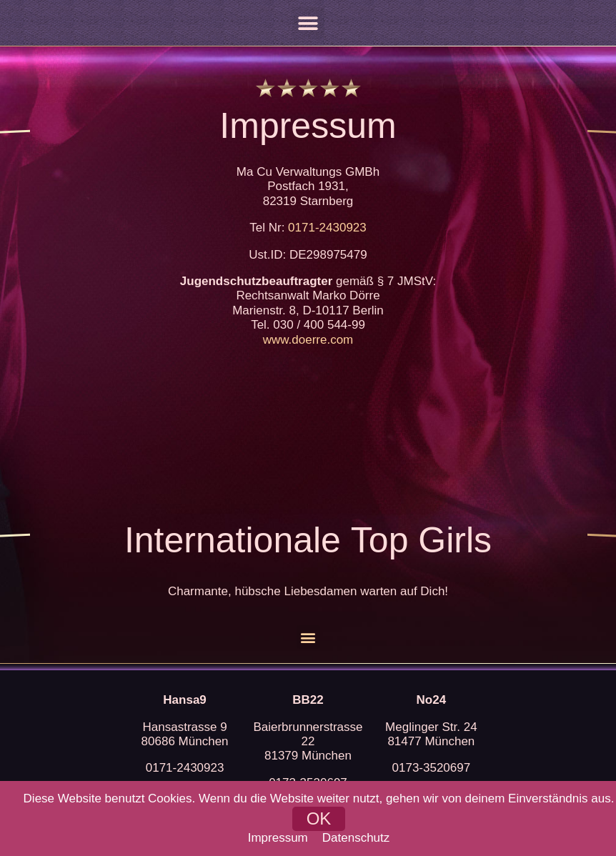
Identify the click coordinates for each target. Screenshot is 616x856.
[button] (308, 23)
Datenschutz (356, 838)
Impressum (278, 838)
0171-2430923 (327, 228)
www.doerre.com (308, 340)
